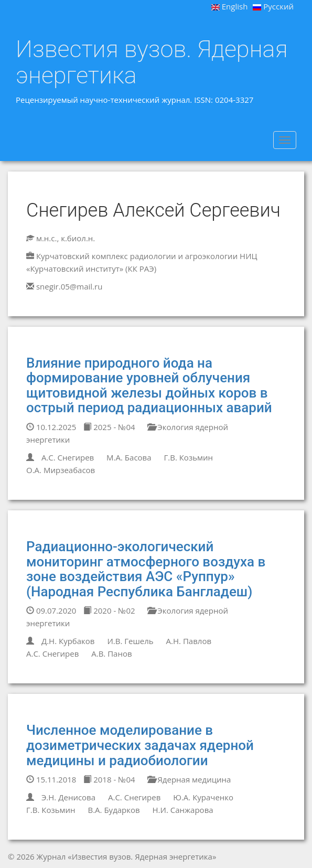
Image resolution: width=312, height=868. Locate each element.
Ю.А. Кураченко (203, 797)
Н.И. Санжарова (183, 810)
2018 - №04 (109, 779)
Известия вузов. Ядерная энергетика (152, 62)
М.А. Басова (129, 457)
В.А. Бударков (114, 810)
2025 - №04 (109, 427)
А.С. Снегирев (68, 457)
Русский (273, 6)
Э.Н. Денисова (68, 797)
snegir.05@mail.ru (69, 286)
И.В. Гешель (130, 641)
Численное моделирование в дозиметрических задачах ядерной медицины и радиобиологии (140, 745)
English (230, 6)
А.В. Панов (111, 653)
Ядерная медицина (189, 779)
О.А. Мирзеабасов (61, 470)
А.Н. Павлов (189, 641)
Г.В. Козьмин (188, 457)
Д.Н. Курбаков (68, 641)
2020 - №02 (109, 610)
